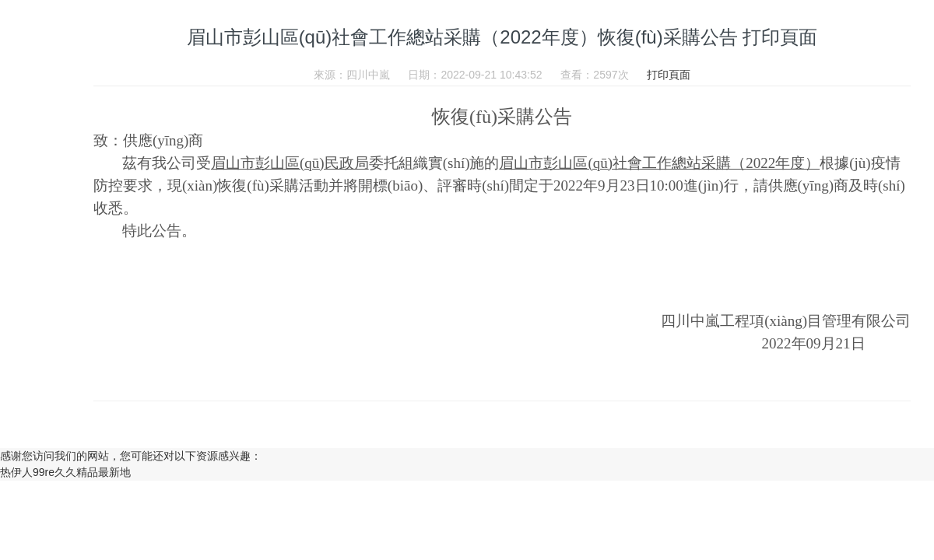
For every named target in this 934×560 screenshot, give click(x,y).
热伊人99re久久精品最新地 (65, 472)
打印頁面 (669, 75)
